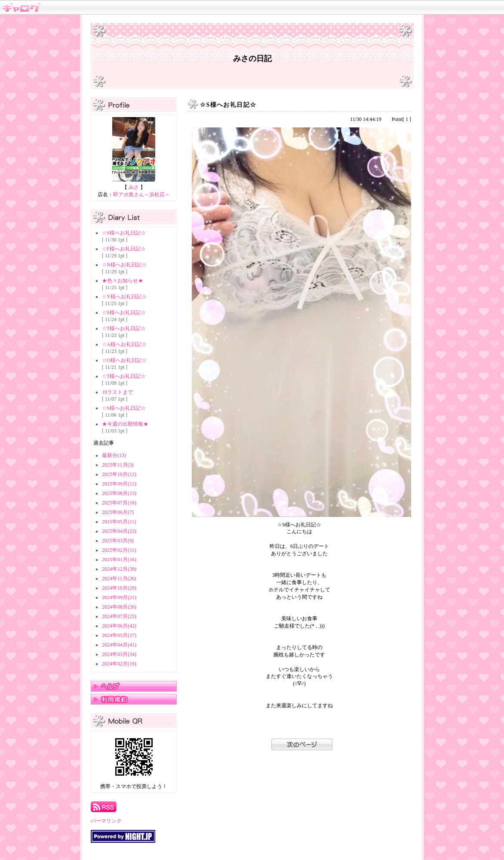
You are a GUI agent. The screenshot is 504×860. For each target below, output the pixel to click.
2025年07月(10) (119, 503)
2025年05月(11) (119, 522)
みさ (134, 187)
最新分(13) (114, 455)
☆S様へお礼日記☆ (124, 233)
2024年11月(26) (119, 578)
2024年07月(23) (119, 616)
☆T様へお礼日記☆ (124, 328)
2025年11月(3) (118, 465)
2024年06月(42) (119, 626)
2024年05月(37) (119, 635)
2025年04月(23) (119, 531)
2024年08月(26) (119, 607)
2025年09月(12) (119, 484)
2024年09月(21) (119, 597)
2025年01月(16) (119, 560)
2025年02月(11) (119, 550)
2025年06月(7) (118, 512)
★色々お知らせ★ (123, 281)
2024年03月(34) (119, 654)
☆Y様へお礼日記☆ (124, 297)
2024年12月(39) (119, 569)
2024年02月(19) (119, 664)
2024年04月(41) (119, 645)
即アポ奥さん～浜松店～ (141, 195)
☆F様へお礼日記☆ (124, 249)
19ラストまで (117, 392)
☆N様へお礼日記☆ (124, 265)
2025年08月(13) (119, 493)
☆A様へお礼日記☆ (124, 344)
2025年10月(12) (119, 474)
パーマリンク (106, 821)
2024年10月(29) (119, 588)
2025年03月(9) (118, 541)
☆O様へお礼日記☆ (124, 360)
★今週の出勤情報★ (125, 424)
